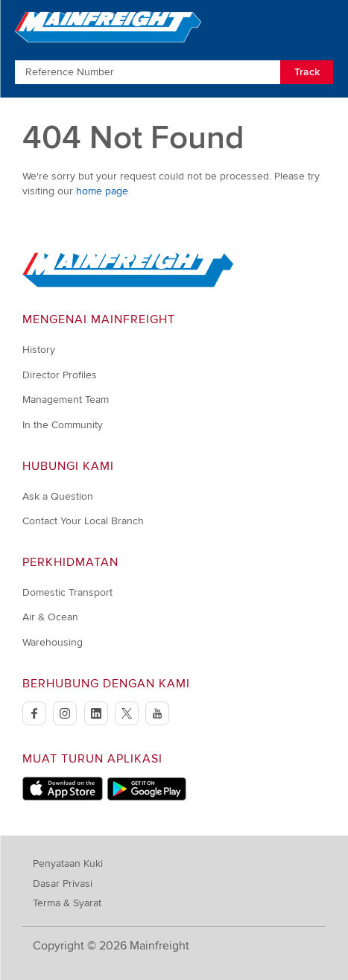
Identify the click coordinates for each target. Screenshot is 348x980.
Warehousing (53, 642)
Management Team (66, 400)
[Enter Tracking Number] (148, 72)
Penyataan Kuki (68, 863)
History (39, 350)
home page (102, 191)
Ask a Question (58, 496)
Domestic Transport (67, 592)
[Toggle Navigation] (320, 26)
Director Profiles (60, 375)
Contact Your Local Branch (83, 521)
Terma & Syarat (67, 903)
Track (307, 72)
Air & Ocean (50, 617)
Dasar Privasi (63, 884)
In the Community (63, 425)
